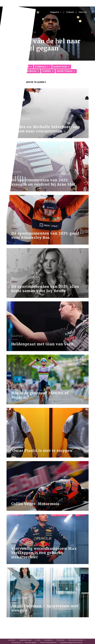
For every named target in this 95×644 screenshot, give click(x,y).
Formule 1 (41, 67)
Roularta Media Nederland (48, 642)
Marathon (60, 67)
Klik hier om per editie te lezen (26, 82)
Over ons (83, 12)
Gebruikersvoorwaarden (76, 640)
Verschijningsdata (30, 642)
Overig (47, 71)
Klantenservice (16, 642)
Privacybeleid (60, 640)
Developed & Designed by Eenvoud (71, 642)
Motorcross (28, 71)
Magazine (55, 12)
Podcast (70, 12)
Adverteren (12, 640)
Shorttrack (65, 71)
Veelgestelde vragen (25, 640)
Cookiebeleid (48, 640)
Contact (38, 640)
